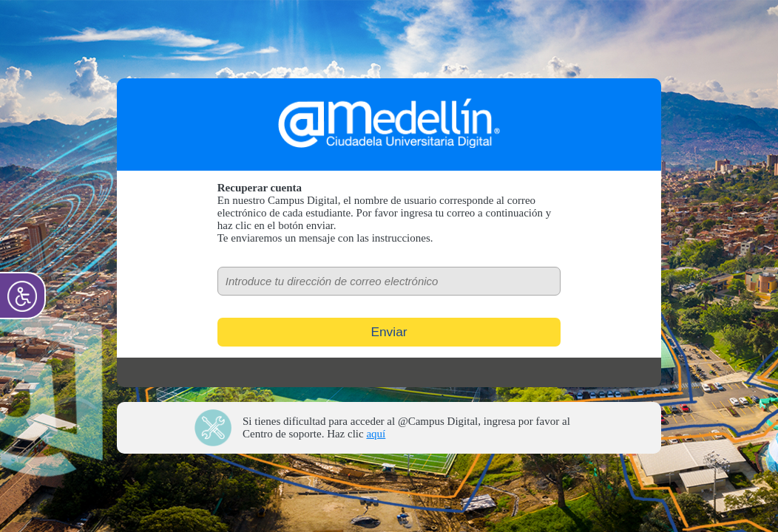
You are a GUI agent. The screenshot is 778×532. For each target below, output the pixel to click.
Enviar (389, 332)
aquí (376, 434)
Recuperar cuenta (260, 188)
